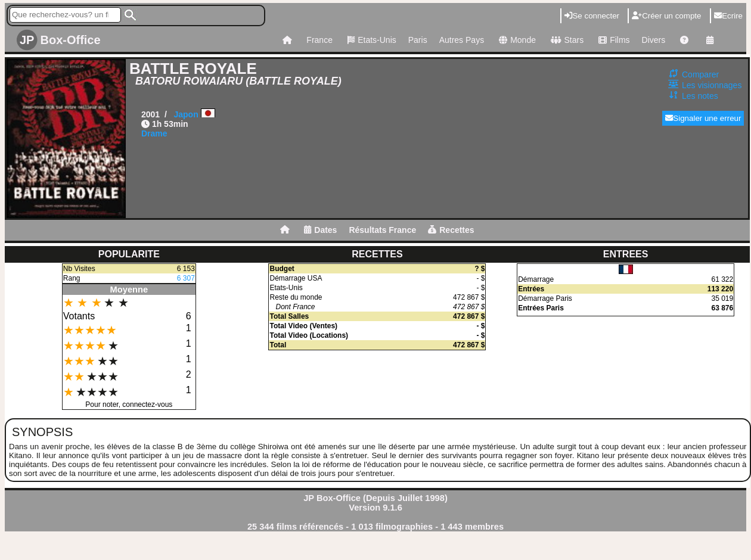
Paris (418, 40)
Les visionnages (712, 85)
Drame (154, 133)
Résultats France (382, 230)
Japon (186, 114)
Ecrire (728, 16)
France (319, 40)
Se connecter (592, 16)
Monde (516, 40)
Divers (654, 40)
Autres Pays (462, 40)
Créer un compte (666, 16)
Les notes (700, 96)
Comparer (700, 74)
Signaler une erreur (703, 118)
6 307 (186, 278)
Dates (320, 230)
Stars (566, 40)
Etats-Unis (370, 40)
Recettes (451, 230)
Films (612, 40)
